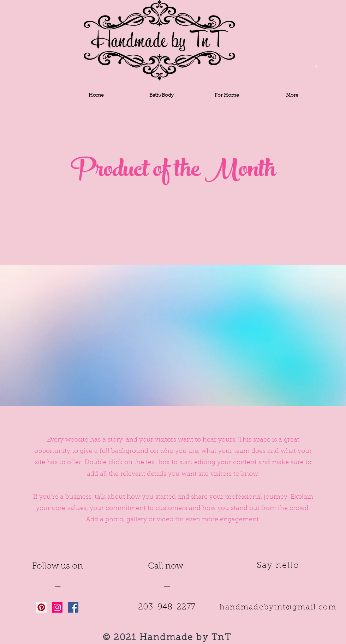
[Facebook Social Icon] (73, 607)
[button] (316, 66)
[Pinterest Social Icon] (41, 607)
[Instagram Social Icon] (57, 607)
